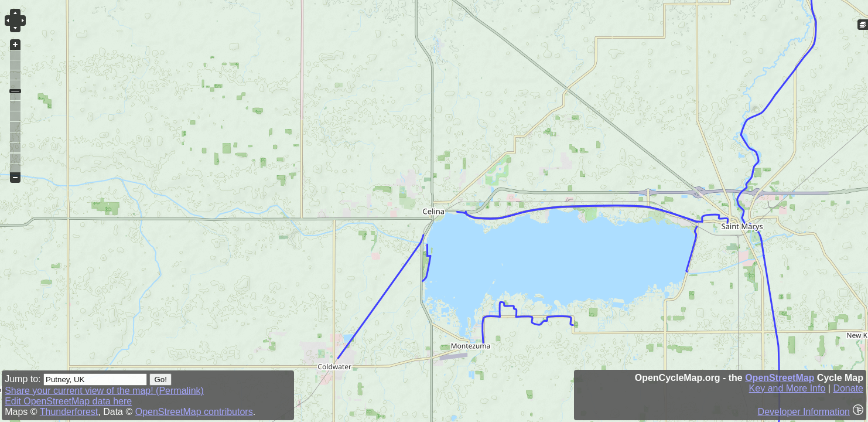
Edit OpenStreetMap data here (68, 401)
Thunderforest (69, 412)
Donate (848, 388)
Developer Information (804, 412)
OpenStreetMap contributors (194, 412)
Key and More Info (787, 388)
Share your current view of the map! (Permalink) (104, 391)
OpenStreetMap (780, 378)
